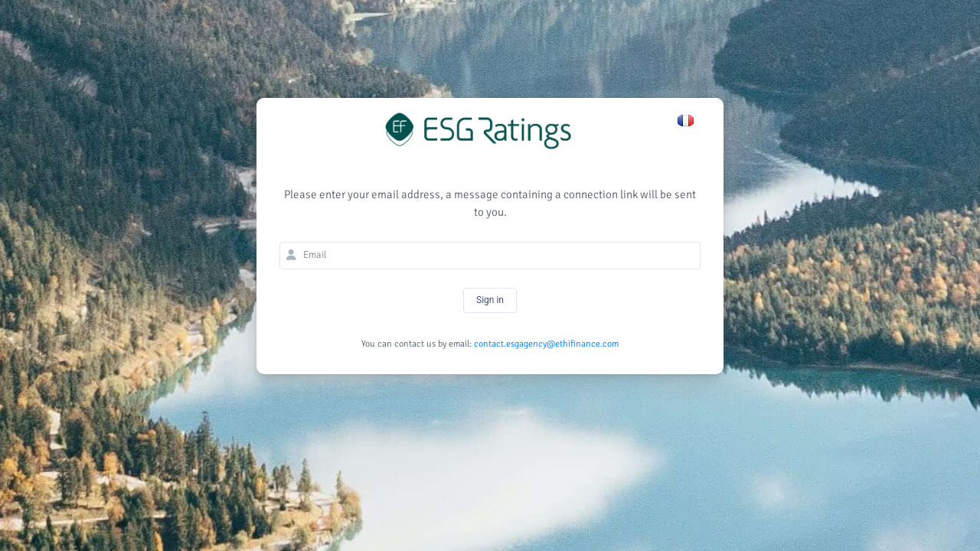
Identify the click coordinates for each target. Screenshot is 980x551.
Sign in (490, 300)
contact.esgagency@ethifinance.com (546, 344)
